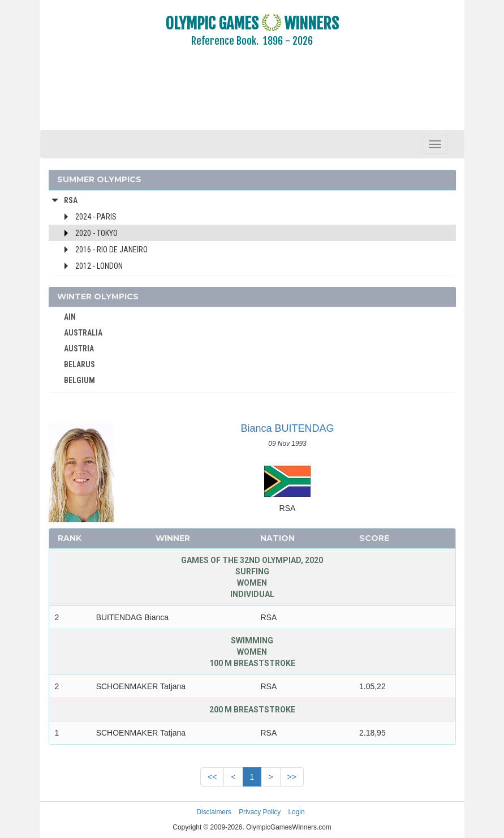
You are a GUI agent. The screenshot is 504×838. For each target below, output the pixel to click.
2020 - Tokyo (96, 233)
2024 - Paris (96, 217)
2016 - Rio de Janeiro (111, 250)
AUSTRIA (79, 349)
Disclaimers (214, 812)
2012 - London (99, 266)
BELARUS (79, 364)
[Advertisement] (252, 96)
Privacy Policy (260, 812)
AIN (70, 317)
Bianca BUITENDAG (287, 428)
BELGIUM (79, 380)
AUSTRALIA (83, 333)
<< (212, 777)
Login (297, 812)
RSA (71, 200)
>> (292, 777)
